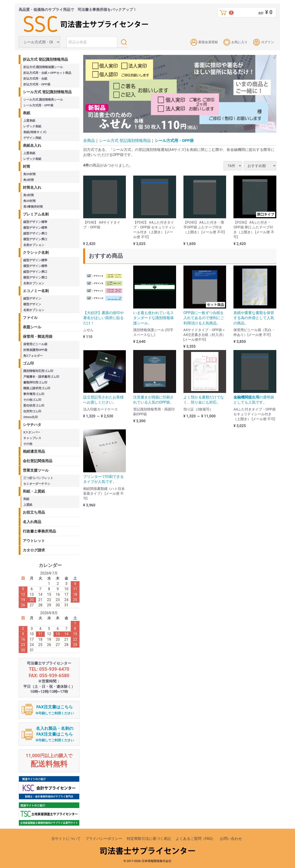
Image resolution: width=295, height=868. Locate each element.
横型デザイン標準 (35, 228)
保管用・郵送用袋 (38, 337)
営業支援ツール (36, 470)
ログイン (264, 42)
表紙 (27, 113)
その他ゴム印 (32, 400)
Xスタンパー (32, 432)
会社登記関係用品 (38, 461)
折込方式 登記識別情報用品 (45, 59)
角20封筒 (29, 174)
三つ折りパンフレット (38, 478)
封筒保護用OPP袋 (35, 350)
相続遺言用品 (34, 451)
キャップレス (32, 438)
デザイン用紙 (32, 138)
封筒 (27, 166)
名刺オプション (34, 245)
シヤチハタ (32, 425)
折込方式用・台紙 (35, 79)
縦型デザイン (32, 298)
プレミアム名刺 (36, 214)
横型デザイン (32, 304)
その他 (28, 444)
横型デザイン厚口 (35, 239)
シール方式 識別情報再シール (43, 100)
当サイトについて (66, 839)
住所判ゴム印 (32, 411)
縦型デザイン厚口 (35, 233)
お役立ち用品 (34, 512)
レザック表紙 (32, 126)
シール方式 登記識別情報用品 (125, 141)
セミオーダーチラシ (37, 484)
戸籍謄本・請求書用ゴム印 (41, 377)
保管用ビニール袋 (35, 344)
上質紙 (28, 505)
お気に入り (235, 42)
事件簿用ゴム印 (34, 394)
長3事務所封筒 (33, 207)
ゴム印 (28, 363)
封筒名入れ (32, 187)
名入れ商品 (32, 522)
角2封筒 (29, 180)
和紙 (26, 499)
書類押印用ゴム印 (35, 382)
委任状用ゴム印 (34, 406)
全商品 (89, 141)
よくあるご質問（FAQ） (196, 839)
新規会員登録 (204, 42)
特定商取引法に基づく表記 (149, 839)
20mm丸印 (31, 417)
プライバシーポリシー (104, 839)
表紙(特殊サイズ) (35, 132)
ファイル (30, 318)
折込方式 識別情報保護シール (43, 67)
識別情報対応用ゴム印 (38, 371)
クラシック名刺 (36, 253)
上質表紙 (29, 121)
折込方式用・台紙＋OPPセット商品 (47, 73)
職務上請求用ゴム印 (37, 388)
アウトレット (34, 541)
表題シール (32, 327)
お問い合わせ (231, 839)
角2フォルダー (33, 356)
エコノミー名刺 (36, 291)
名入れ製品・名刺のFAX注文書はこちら (55, 734)
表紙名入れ (32, 145)
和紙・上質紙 (34, 491)
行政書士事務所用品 (39, 531)
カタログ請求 (34, 550)
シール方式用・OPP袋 (174, 141)
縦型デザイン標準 (35, 222)
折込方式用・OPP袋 (37, 84)
